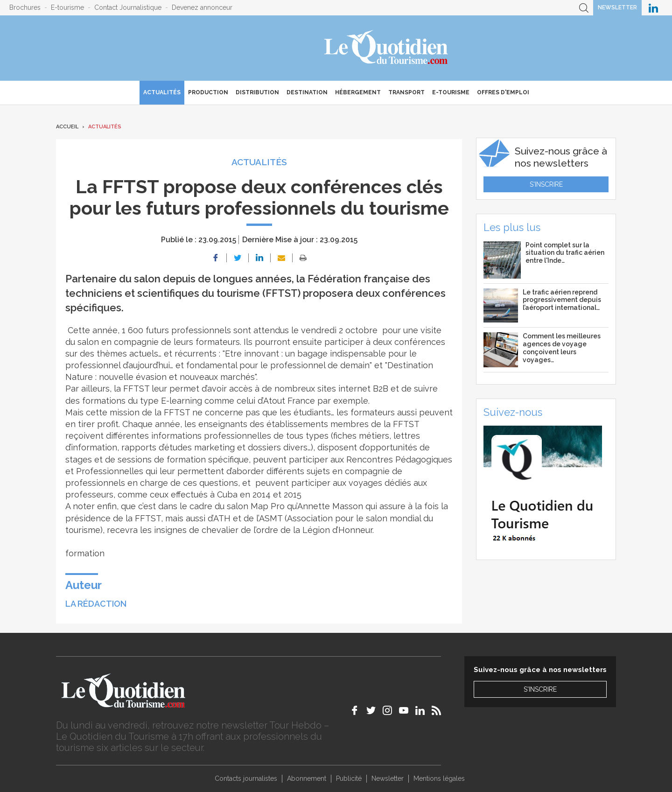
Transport (406, 92)
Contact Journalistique (128, 7)
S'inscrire (546, 184)
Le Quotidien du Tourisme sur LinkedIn (653, 8)
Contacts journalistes (246, 778)
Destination (307, 92)
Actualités (162, 92)
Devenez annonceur (202, 7)
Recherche (584, 8)
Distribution (257, 92)
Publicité (349, 778)
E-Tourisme (451, 92)
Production (208, 92)
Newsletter (617, 7)
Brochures (25, 7)
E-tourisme (67, 7)
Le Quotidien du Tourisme (387, 48)
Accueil (67, 127)
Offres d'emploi (503, 92)
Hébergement (358, 92)
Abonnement (307, 778)
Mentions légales (439, 778)
